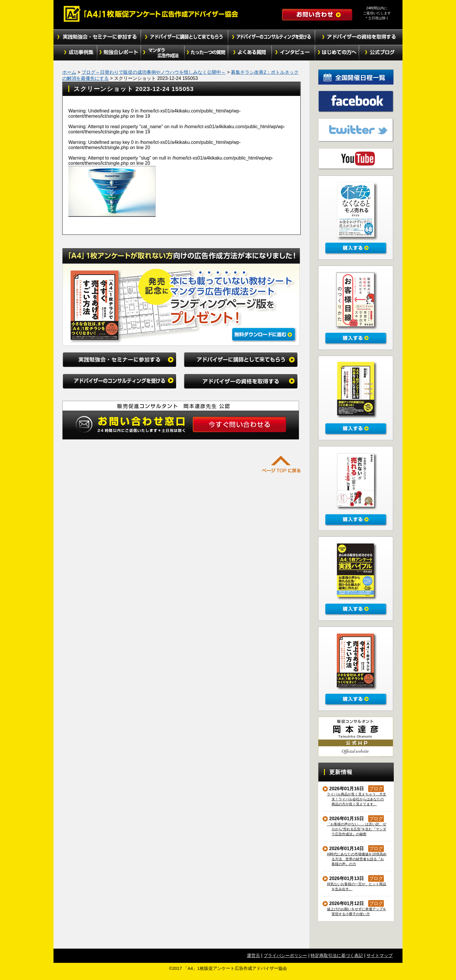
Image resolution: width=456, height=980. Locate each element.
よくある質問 (250, 53)
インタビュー (293, 53)
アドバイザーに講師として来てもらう (184, 37)
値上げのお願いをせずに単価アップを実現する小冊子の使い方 (357, 912)
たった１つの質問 (206, 53)
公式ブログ (381, 53)
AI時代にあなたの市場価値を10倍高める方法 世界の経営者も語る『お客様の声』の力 (357, 859)
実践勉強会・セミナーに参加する (97, 37)
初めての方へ (337, 53)
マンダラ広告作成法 (163, 53)
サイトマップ (380, 955)
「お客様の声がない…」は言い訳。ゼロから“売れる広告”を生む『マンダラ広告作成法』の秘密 (357, 829)
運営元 (253, 955)
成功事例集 (75, 53)
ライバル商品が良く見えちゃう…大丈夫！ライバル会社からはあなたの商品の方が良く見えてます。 (357, 799)
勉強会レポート (119, 53)
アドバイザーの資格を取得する (359, 37)
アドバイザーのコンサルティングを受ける (272, 37)
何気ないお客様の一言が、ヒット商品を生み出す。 (357, 887)
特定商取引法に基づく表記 (337, 955)
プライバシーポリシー (285, 955)
